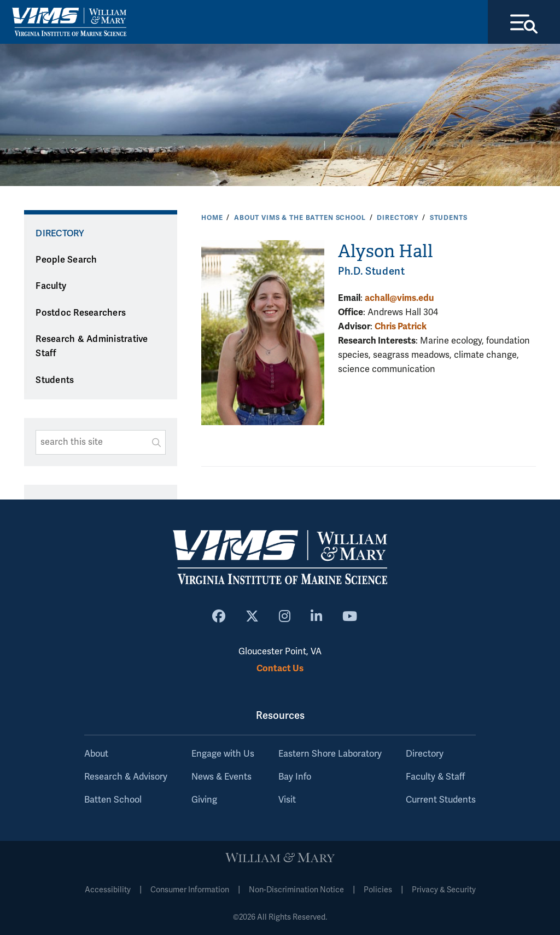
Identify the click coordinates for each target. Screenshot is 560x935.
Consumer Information (190, 890)
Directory (398, 218)
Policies (378, 890)
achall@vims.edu (399, 298)
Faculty (51, 286)
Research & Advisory (126, 777)
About (96, 754)
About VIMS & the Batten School (300, 218)
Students (449, 218)
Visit (287, 800)
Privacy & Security (444, 890)
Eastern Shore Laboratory (330, 754)
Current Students (441, 800)
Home (212, 218)
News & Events (221, 777)
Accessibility (108, 890)
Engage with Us (223, 754)
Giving (204, 800)
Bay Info (295, 777)
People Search (66, 260)
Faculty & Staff (435, 777)
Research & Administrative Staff (92, 347)
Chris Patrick (401, 326)
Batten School (113, 800)
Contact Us (280, 668)
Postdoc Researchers (81, 313)
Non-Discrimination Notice (296, 890)
